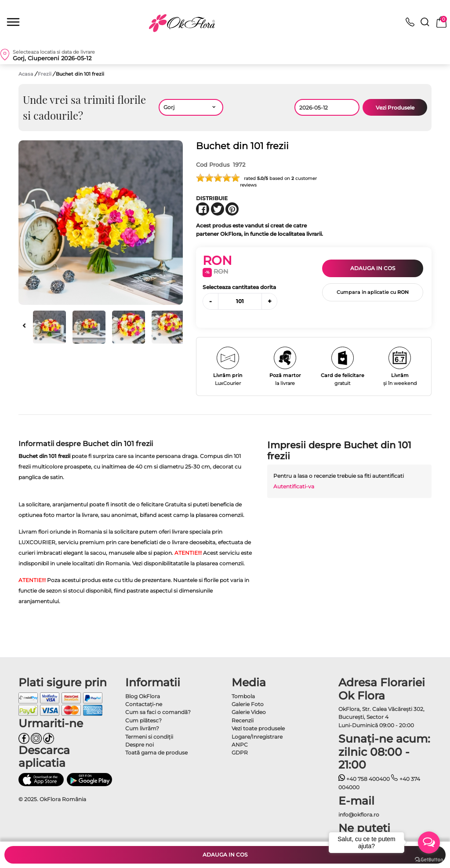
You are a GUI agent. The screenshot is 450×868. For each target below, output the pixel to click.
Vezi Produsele (395, 108)
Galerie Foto (248, 704)
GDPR (240, 753)
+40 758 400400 (364, 779)
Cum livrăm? (142, 728)
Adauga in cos (373, 268)
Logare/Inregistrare (257, 737)
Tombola (243, 696)
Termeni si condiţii (149, 737)
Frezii (45, 74)
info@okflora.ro (359, 815)
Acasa (26, 74)
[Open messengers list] (429, 842)
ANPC (240, 745)
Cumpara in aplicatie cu (373, 292)
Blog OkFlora (143, 696)
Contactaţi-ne (144, 704)
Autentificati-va (294, 486)
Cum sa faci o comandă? (158, 712)
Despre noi (140, 745)
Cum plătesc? (143, 720)
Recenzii (243, 720)
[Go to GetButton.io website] (429, 859)
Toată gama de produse (156, 753)
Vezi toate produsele (258, 728)
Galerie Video (249, 712)
